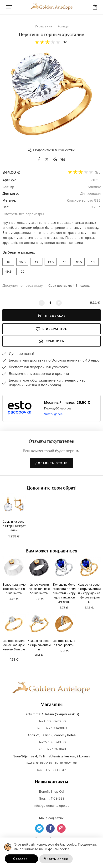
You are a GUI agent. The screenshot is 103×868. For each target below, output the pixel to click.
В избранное (51, 329)
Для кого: (11, 194)
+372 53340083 (55, 728)
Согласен (21, 859)
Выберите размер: (19, 252)
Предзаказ (51, 315)
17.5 (51, 262)
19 (93, 262)
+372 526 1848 (55, 749)
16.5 (22, 262)
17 (37, 262)
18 (65, 262)
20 (23, 272)
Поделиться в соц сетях (54, 150)
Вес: (6, 207)
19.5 (8, 272)
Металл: (9, 200)
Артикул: (10, 180)
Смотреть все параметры (23, 214)
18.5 (79, 262)
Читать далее (53, 414)
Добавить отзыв (51, 463)
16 (8, 262)
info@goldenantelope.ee (51, 806)
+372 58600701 (55, 770)
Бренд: (8, 187)
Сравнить (51, 341)
